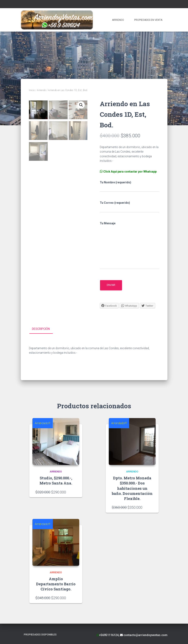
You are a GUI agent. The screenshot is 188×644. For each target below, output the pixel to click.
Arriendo (118, 20)
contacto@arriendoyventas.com (145, 635)
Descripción (41, 329)
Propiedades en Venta (148, 20)
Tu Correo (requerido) (130, 207)
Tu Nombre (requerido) (130, 186)
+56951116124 (109, 635)
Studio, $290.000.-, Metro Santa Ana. (56, 481)
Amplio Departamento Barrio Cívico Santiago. (56, 584)
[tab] (44, 329)
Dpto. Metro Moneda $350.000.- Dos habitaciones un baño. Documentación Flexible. (132, 488)
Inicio (32, 90)
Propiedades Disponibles (40, 634)
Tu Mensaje (130, 245)
